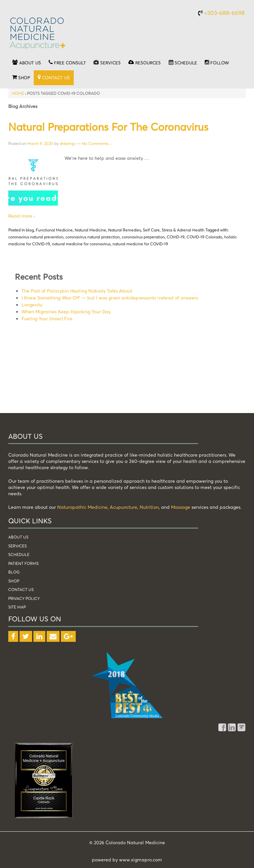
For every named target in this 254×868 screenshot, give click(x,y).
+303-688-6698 (224, 13)
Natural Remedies (125, 230)
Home (18, 93)
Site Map (17, 607)
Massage (181, 507)
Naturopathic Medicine (82, 507)
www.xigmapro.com (141, 860)
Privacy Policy (24, 598)
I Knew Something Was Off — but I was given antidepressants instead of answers (110, 298)
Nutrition (149, 507)
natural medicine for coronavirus (81, 244)
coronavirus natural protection (93, 237)
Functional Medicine (54, 230)
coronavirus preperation (143, 237)
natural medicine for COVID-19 (140, 244)
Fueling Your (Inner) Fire (47, 318)
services (18, 546)
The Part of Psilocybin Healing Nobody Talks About (77, 291)
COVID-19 (176, 237)
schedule (19, 555)
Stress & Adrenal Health (183, 230)
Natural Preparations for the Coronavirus (108, 127)
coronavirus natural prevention (36, 237)
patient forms (23, 563)
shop (14, 581)
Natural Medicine (90, 230)
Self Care (151, 230)
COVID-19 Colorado (204, 237)
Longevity (32, 305)
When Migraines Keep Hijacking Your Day (66, 312)
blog (30, 230)
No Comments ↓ (97, 143)
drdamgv (68, 143)
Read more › (22, 216)
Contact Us (21, 590)
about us (18, 537)
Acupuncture (124, 507)
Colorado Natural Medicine (135, 842)
